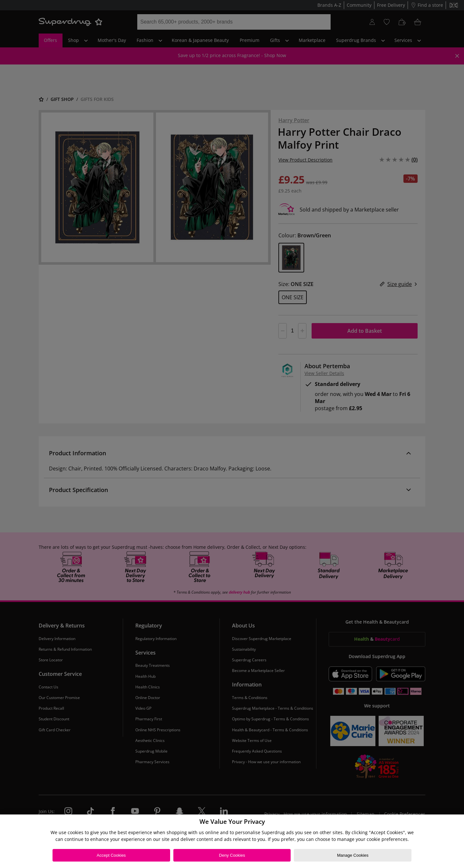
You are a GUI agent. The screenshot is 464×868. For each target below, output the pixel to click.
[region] (232, 841)
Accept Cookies (111, 855)
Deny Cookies (232, 855)
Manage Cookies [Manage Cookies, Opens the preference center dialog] (353, 855)
